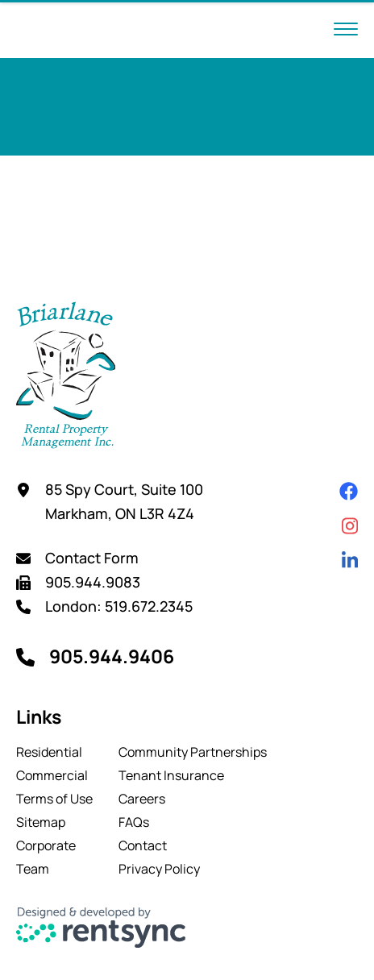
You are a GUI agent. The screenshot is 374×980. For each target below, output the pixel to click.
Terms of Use (54, 799)
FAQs (134, 822)
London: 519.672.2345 (119, 606)
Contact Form (92, 558)
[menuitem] (54, 752)
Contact (143, 845)
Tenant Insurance (171, 775)
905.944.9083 (93, 582)
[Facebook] (349, 491)
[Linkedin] (350, 561)
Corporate (46, 845)
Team (33, 869)
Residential (49, 752)
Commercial (52, 775)
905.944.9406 (112, 656)
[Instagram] (350, 526)
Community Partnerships (193, 752)
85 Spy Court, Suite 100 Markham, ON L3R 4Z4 (124, 501)
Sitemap (41, 822)
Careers (142, 799)
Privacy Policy (159, 869)
